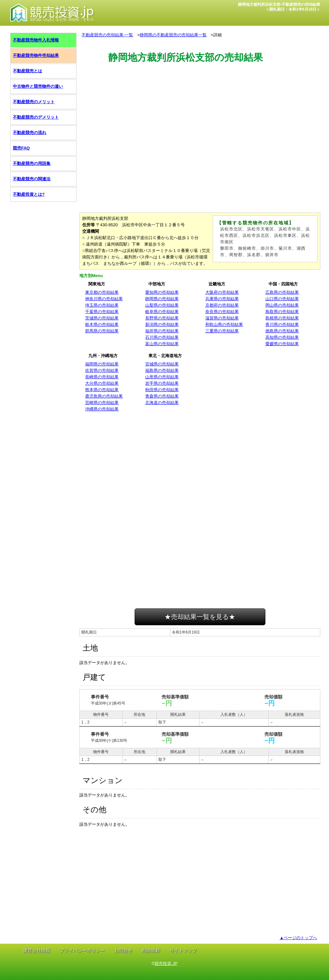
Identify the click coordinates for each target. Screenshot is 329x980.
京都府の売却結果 (222, 305)
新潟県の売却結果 (162, 324)
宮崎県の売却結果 (102, 403)
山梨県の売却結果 (162, 305)
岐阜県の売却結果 (162, 312)
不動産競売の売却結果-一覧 (107, 35)
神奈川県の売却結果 (104, 299)
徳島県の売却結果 (282, 331)
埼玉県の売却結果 (102, 305)
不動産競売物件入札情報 (36, 40)
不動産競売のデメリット (36, 117)
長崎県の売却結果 (102, 377)
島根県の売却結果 (282, 318)
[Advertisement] (200, 94)
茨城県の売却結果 (102, 318)
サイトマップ (183, 950)
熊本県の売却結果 (102, 390)
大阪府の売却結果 (222, 292)
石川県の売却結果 (162, 337)
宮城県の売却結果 (162, 364)
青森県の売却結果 (162, 396)
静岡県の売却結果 (162, 299)
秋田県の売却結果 (162, 390)
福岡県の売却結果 (102, 364)
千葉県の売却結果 (102, 312)
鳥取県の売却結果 (282, 312)
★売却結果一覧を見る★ (200, 617)
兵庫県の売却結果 (222, 299)
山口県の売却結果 (282, 299)
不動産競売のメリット (34, 102)
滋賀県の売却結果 (222, 318)
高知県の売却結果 (282, 337)
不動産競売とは (27, 71)
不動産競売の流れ (30, 133)
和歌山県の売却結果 (224, 324)
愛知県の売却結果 (162, 292)
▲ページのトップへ (298, 938)
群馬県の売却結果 (102, 331)
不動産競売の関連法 (32, 179)
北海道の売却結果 (162, 403)
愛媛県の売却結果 (282, 344)
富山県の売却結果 (162, 344)
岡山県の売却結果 (282, 305)
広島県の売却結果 (282, 292)
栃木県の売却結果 (102, 324)
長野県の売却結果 (162, 318)
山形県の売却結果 (162, 377)
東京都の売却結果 (102, 292)
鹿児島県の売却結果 (104, 396)
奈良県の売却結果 (222, 312)
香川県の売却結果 (282, 324)
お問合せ (123, 950)
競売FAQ (21, 148)
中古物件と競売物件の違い (38, 86)
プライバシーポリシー (82, 950)
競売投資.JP (166, 963)
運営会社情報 (37, 950)
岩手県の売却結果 (162, 383)
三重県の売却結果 (222, 331)
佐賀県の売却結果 (102, 370)
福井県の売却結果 (162, 331)
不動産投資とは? (29, 194)
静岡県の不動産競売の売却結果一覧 (173, 35)
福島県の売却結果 (162, 370)
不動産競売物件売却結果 (36, 55)
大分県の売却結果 (102, 383)
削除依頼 (151, 950)
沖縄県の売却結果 (102, 409)
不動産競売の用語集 (32, 163)
